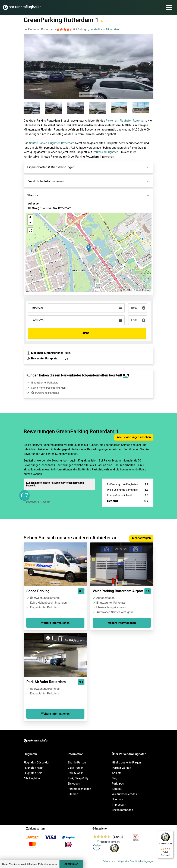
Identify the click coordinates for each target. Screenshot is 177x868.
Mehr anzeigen (141, 538)
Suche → (87, 333)
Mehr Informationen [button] (48, 864)
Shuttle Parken (77, 763)
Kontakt (117, 789)
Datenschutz (109, 861)
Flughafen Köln (33, 773)
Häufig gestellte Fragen (126, 763)
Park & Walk (75, 773)
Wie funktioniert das (124, 794)
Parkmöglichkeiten (79, 789)
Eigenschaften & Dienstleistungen (51, 167)
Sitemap (73, 794)
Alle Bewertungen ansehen (134, 437)
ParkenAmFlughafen (106, 152)
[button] (89, 248)
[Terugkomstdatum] (76, 308)
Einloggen (74, 784)
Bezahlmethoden (122, 810)
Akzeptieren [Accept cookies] (71, 864)
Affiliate (117, 773)
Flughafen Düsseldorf (37, 763)
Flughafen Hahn (33, 768)
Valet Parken (76, 768)
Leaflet (128, 290)
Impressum (119, 805)
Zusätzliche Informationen (46, 181)
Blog (115, 778)
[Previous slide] (27, 64)
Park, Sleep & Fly (78, 778)
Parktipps (118, 784)
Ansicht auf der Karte (45, 227)
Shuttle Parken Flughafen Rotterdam (52, 143)
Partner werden (121, 768)
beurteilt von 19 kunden (104, 29)
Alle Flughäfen (32, 778)
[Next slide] (150, 64)
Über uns (117, 799)
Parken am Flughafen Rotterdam (126, 121)
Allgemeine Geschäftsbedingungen (136, 861)
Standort (33, 195)
